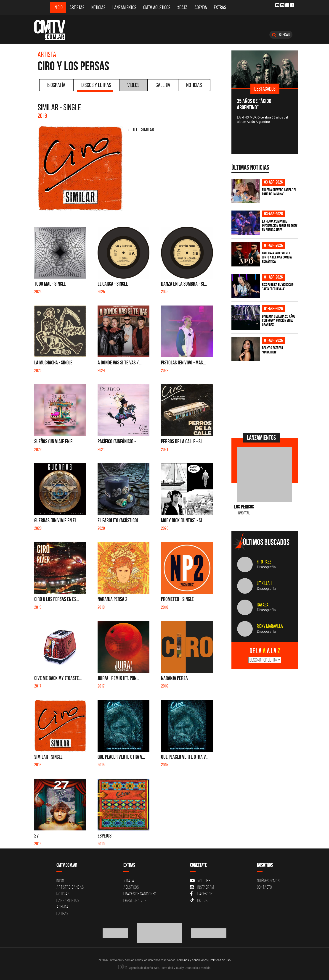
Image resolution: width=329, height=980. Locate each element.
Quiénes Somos (268, 881)
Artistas (77, 7)
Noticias (98, 7)
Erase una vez (135, 900)
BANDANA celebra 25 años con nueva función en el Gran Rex (279, 320)
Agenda (201, 7)
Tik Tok (199, 900)
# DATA (129, 881)
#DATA (182, 7)
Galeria (163, 85)
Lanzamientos (124, 7)
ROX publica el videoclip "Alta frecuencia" (278, 287)
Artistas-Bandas (70, 887)
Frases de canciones (140, 894)
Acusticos (131, 887)
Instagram (202, 887)
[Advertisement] (266, 397)
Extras (220, 7)
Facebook (201, 894)
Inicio (58, 7)
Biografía (56, 85)
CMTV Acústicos (157, 7)
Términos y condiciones (192, 960)
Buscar (281, 35)
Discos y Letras (95, 87)
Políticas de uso (220, 960)
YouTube (200, 881)
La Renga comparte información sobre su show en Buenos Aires (280, 225)
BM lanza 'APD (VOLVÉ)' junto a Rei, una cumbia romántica (277, 257)
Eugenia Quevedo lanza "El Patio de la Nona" (279, 192)
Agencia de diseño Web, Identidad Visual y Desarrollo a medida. (164, 968)
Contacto (265, 887)
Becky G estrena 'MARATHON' (273, 350)
